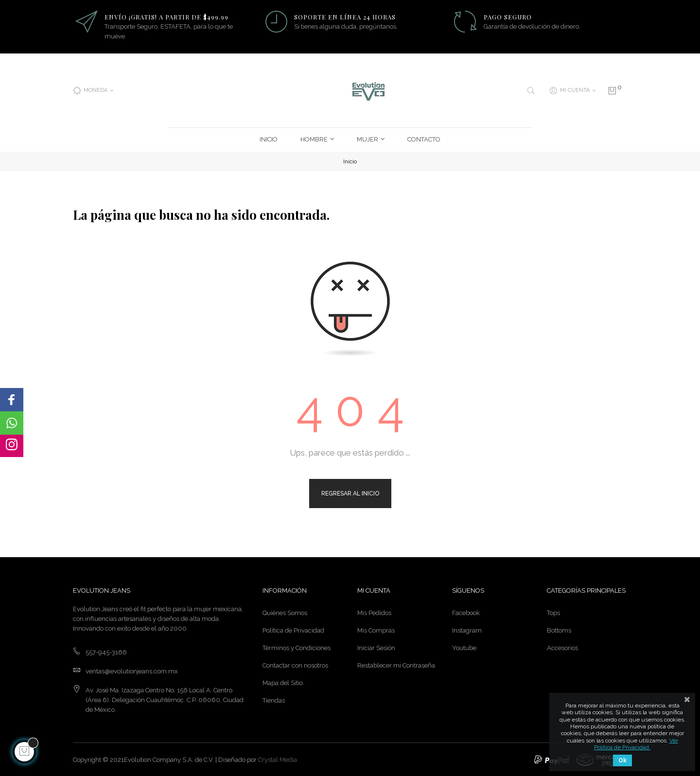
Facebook (466, 612)
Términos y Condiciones (297, 647)
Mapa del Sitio (283, 682)
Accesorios (562, 647)
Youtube (464, 647)
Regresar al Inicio (350, 492)
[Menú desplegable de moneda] (93, 90)
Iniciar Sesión (376, 647)
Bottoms (559, 629)
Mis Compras (376, 629)
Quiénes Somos (285, 612)
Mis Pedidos (374, 612)
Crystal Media (278, 759)
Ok (622, 760)
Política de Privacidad (293, 629)
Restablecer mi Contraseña (396, 664)
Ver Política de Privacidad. (636, 744)
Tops (553, 612)
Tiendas (274, 699)
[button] (12, 400)
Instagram (467, 629)
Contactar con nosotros (295, 664)
